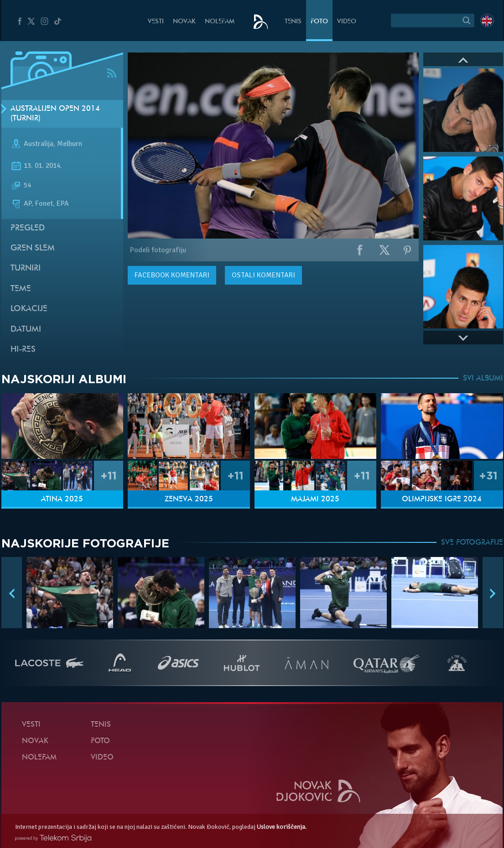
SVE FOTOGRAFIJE (472, 543)
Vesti (156, 22)
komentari (172, 275)
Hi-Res (23, 350)
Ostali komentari (263, 275)
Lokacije (29, 309)
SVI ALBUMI (483, 379)
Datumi (26, 330)
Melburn (70, 144)
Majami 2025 (315, 499)
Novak (184, 22)
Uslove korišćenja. (282, 827)
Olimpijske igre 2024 (442, 499)
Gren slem (33, 248)
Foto (319, 22)
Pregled (28, 228)
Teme (21, 289)
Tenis (293, 22)
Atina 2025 (62, 499)
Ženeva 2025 (189, 499)
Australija (39, 144)
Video (347, 22)
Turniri (26, 268)
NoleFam (220, 22)
